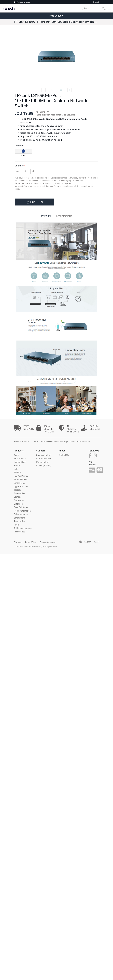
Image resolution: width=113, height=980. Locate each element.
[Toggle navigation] (110, 8)
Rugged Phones (21, 476)
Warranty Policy (43, 459)
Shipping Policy (43, 455)
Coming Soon (20, 462)
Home (16, 441)
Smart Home (20, 483)
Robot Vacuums (21, 514)
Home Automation (22, 511)
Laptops (18, 497)
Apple (17, 455)
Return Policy (42, 462)
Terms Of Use (31, 542)
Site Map (18, 542)
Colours (19, 146)
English (88, 542)
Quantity (19, 166)
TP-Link (18, 472)
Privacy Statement (48, 542)
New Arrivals (20, 459)
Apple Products (21, 486)
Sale (16, 469)
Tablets (17, 490)
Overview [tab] (46, 216)
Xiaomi (17, 465)
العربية (96, 2)
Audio (17, 525)
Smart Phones (20, 479)
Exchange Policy (44, 465)
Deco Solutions (21, 507)
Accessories (19, 493)
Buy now (34, 202)
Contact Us (64, 455)
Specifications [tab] (64, 216)
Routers (26, 441)
